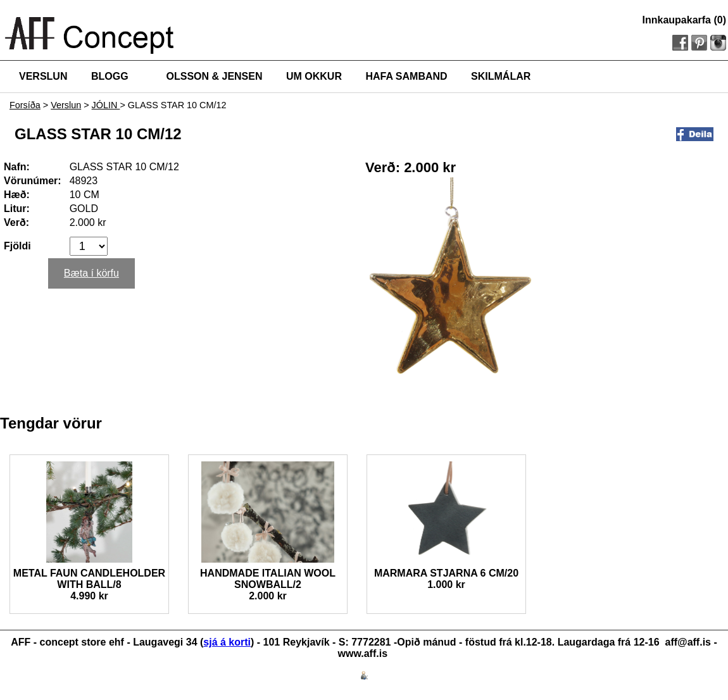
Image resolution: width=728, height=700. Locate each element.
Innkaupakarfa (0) (684, 20)
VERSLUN (43, 76)
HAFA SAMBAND (406, 76)
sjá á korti (227, 642)
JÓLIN (106, 105)
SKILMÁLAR (501, 76)
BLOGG (110, 76)
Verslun (66, 105)
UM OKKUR (314, 76)
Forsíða (25, 105)
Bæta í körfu (91, 273)
